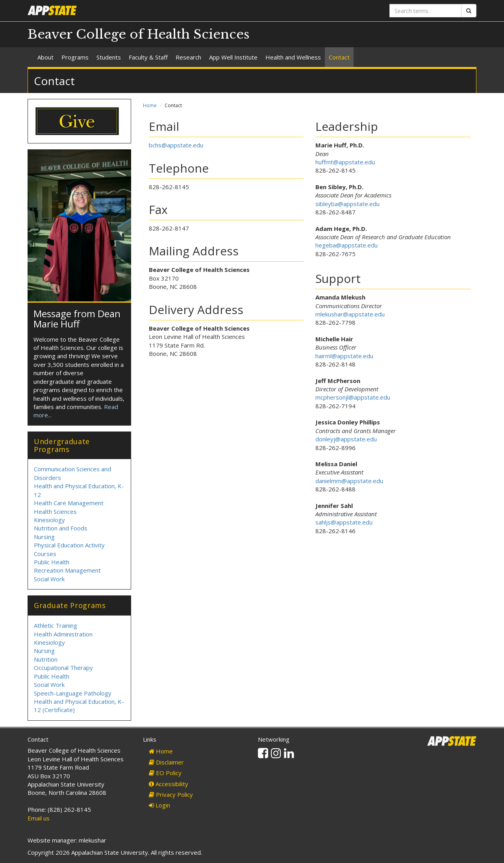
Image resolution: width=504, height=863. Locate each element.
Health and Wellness (293, 57)
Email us (39, 818)
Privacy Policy (171, 794)
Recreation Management (67, 570)
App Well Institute (233, 57)
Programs (75, 57)
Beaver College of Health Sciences (139, 34)
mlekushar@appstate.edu (350, 314)
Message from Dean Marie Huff (77, 319)
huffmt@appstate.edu (345, 162)
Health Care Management (69, 503)
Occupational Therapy (63, 668)
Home (150, 105)
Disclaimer (166, 762)
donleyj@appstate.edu (346, 439)
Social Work (49, 579)
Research (188, 57)
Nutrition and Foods (61, 528)
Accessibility (169, 784)
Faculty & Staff (148, 57)
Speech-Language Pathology (73, 693)
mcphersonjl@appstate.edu (353, 397)
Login (159, 805)
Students (109, 57)
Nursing (44, 537)
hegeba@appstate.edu (346, 245)
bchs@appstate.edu (176, 145)
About (45, 57)
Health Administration (63, 634)
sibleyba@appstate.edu (347, 204)
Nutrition (46, 659)
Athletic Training (56, 625)
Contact (339, 57)
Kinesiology (49, 520)
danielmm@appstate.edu (349, 481)
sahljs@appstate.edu (344, 522)
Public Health (52, 562)
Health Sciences (55, 511)
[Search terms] (425, 11)
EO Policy (165, 773)
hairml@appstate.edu (344, 356)
